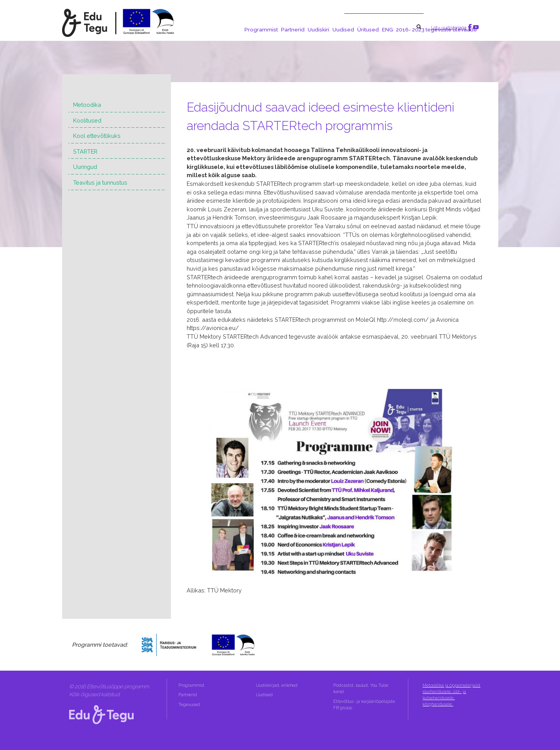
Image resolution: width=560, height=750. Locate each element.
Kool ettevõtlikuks (97, 136)
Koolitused (87, 120)
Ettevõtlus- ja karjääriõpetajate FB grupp (364, 705)
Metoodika (87, 105)
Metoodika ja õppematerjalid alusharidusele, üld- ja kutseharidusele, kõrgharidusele (451, 695)
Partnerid (293, 29)
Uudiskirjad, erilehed (277, 685)
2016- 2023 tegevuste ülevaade (437, 29)
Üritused (368, 29)
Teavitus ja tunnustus (100, 182)
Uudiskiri (319, 29)
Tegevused (190, 705)
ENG (387, 29)
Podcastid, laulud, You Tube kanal (361, 689)
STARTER (85, 151)
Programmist (261, 29)
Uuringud (85, 167)
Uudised (343, 29)
